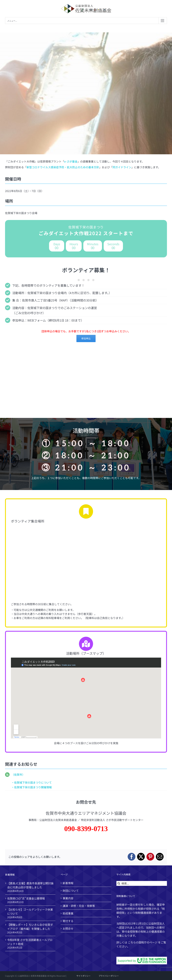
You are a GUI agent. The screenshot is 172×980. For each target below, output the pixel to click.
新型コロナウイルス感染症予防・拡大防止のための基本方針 (63, 167)
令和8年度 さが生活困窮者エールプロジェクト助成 (30, 942)
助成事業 (68, 913)
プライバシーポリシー (109, 976)
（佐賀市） (18, 774)
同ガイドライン (122, 167)
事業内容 (68, 898)
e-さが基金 (71, 161)
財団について (71, 891)
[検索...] (142, 883)
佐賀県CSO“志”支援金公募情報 (26, 898)
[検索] (119, 883)
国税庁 (143, 942)
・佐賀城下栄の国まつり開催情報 (32, 787)
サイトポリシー (83, 976)
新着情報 (68, 883)
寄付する (68, 921)
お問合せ (68, 928)
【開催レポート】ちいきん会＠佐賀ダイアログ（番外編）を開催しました (30, 927)
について (46, 782)
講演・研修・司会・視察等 (79, 906)
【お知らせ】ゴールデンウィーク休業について (30, 911)
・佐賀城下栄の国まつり (26, 782)
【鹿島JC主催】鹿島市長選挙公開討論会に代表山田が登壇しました (30, 885)
